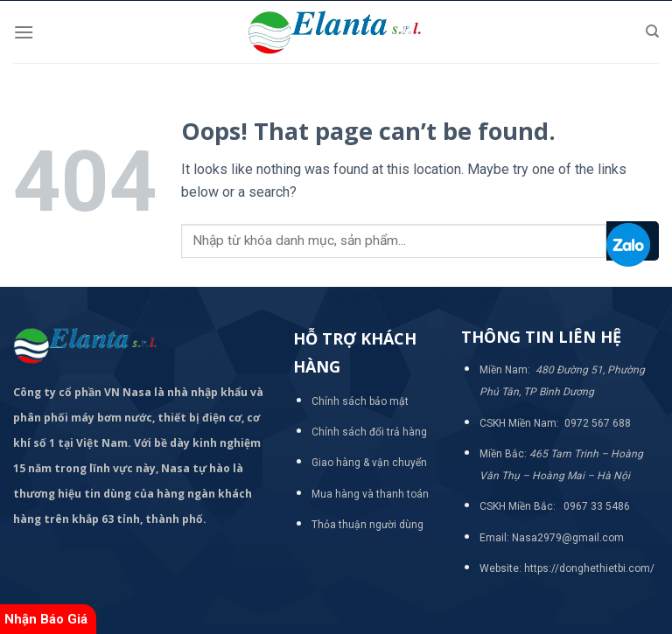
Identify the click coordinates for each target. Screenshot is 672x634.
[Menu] (24, 32)
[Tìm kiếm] (652, 31)
